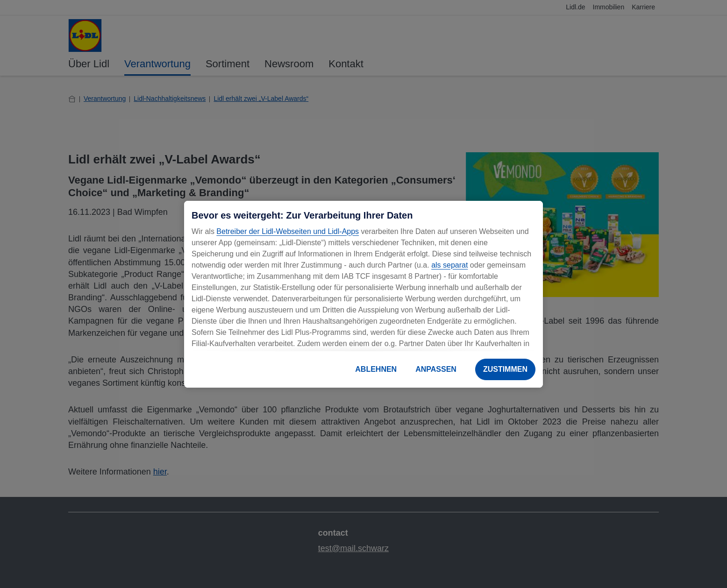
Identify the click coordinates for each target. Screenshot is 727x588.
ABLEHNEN (376, 369)
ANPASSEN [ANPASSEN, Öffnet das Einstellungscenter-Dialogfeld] (436, 369)
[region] (363, 294)
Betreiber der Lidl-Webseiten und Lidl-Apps (288, 231)
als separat (449, 265)
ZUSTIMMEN (505, 369)
